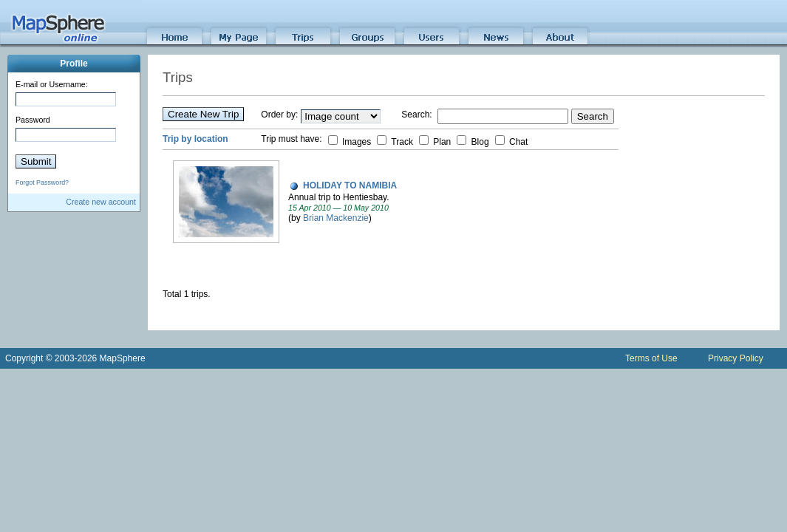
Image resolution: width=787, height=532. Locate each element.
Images (350, 142)
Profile (74, 64)
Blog (473, 142)
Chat (512, 142)
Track (395, 142)
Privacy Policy (736, 358)
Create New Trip (203, 114)
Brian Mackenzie (336, 218)
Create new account (101, 202)
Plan (435, 142)
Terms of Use (651, 358)
